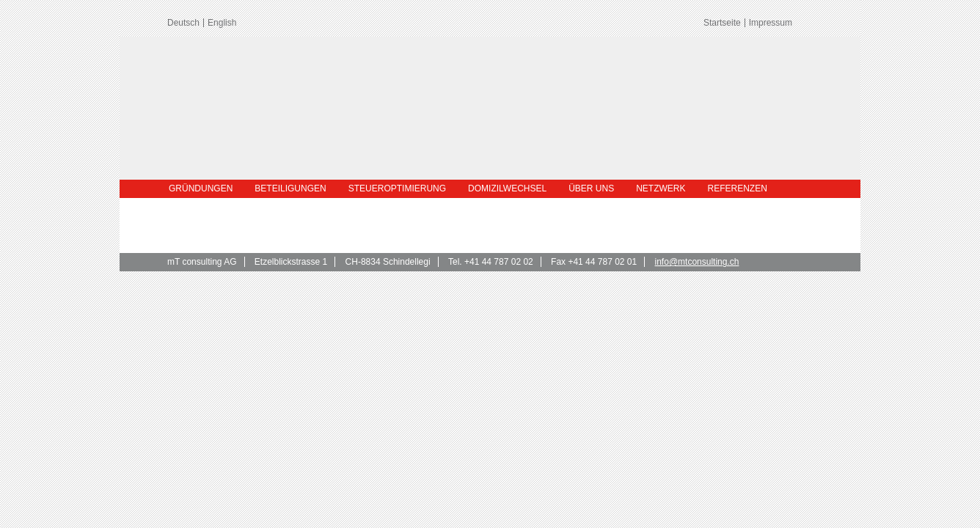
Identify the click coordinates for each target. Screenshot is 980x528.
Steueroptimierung (397, 188)
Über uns (591, 188)
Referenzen (738, 188)
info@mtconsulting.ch (697, 262)
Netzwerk (661, 188)
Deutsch (183, 23)
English (222, 23)
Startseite (722, 23)
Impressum (771, 23)
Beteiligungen (290, 188)
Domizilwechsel (507, 188)
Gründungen (201, 188)
